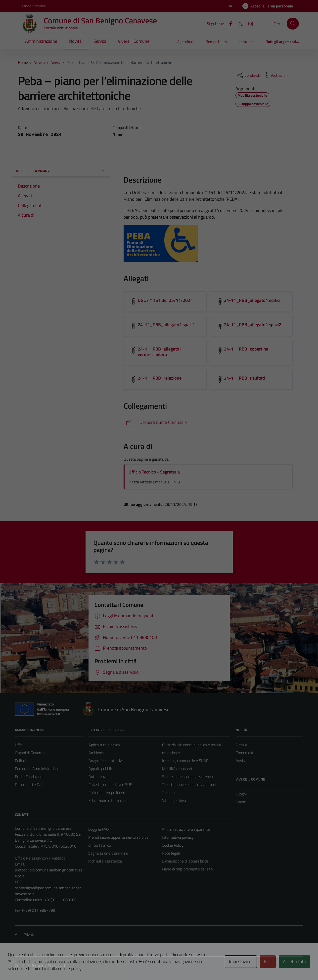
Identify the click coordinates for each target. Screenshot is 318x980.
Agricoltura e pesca (104, 745)
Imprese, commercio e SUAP (185, 761)
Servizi (100, 41)
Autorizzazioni (100, 777)
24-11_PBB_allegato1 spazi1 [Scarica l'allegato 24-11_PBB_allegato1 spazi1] (166, 325)
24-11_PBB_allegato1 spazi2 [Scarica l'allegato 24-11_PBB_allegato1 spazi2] (253, 325)
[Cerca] (293, 24)
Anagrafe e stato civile (107, 761)
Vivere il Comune (134, 41)
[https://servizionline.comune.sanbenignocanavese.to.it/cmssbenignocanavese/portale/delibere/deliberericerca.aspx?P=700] (208, 422)
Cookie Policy (173, 845)
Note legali (171, 853)
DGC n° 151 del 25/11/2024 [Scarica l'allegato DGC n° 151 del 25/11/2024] (165, 300)
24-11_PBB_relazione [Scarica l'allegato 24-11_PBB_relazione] (160, 378)
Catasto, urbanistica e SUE (110, 784)
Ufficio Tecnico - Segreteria (154, 472)
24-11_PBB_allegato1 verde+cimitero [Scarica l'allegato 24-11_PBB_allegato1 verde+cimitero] (160, 352)
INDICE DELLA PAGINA (61, 171)
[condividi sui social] (248, 75)
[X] (239, 23)
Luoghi (241, 794)
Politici (20, 761)
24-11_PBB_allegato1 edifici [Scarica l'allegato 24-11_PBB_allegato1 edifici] (252, 300)
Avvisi (241, 761)
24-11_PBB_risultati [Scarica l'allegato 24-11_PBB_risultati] (244, 378)
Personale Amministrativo (36, 769)
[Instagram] (249, 23)
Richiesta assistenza (105, 861)
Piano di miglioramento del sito (187, 869)
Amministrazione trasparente (186, 829)
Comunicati (245, 753)
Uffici (19, 745)
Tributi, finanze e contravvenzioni (189, 784)
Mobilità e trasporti (178, 769)
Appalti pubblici (101, 769)
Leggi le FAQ (99, 829)
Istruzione (247, 42)
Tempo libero (217, 42)
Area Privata (25, 935)
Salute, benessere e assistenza (187, 777)
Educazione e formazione (109, 800)
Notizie (241, 745)
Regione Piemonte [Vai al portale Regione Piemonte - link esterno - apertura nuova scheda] (33, 6)
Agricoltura (186, 42)
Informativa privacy (178, 837)
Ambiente (97, 753)
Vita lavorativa (174, 800)
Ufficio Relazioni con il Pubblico (40, 858)
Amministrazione (41, 41)
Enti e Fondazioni (29, 777)
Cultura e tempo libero (107, 792)
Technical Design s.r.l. (49, 966)
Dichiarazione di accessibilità (185, 861)
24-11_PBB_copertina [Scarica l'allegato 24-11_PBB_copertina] (246, 349)
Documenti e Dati (29, 784)
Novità (75, 41)
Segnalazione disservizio (108, 853)
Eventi (241, 802)
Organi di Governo (30, 753)
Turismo (168, 792)
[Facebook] (229, 23)
